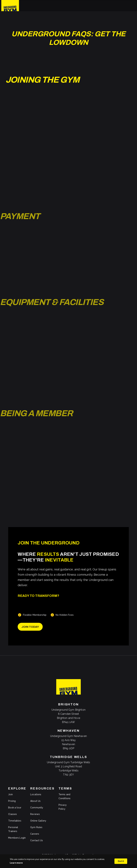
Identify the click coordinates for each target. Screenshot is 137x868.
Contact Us (37, 840)
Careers (35, 834)
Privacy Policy (63, 807)
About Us (35, 801)
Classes (13, 814)
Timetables (15, 821)
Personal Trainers (13, 829)
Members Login (17, 838)
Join (10, 794)
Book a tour (15, 808)
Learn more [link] (16, 863)
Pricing (12, 801)
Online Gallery (38, 821)
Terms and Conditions (64, 796)
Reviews (35, 814)
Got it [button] (121, 861)
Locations (36, 794)
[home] (10, 6)
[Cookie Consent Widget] (68, 861)
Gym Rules (36, 827)
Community (37, 808)
